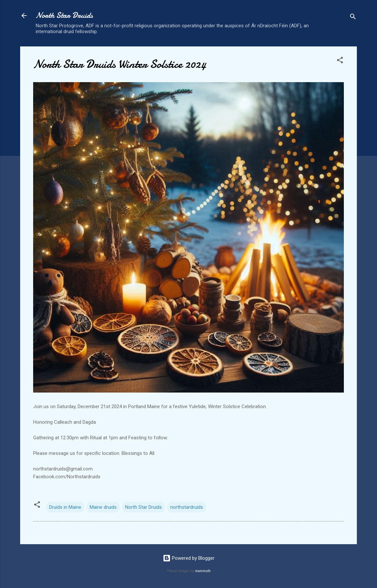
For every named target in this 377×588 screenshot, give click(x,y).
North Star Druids (64, 15)
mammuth (203, 571)
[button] (340, 61)
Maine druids (103, 507)
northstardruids (187, 507)
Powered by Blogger (189, 558)
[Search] (353, 18)
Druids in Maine (65, 507)
